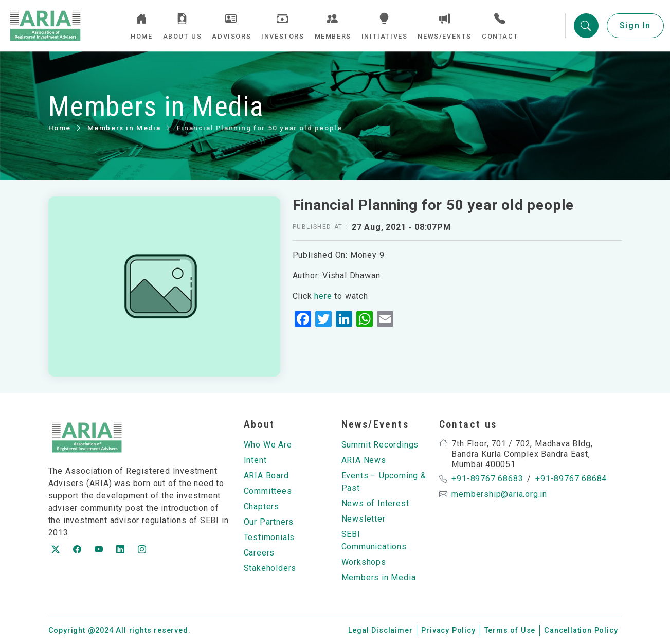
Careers (259, 553)
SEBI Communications (374, 540)
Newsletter (364, 519)
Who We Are (268, 445)
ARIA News (364, 460)
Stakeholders (270, 568)
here (323, 296)
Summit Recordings (380, 445)
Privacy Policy (448, 630)
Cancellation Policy (581, 630)
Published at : (320, 227)
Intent (255, 460)
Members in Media (124, 128)
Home (60, 128)
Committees (268, 491)
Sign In (635, 25)
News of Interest (375, 503)
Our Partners (269, 522)
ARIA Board (266, 476)
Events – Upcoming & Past (384, 482)
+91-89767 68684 (571, 479)
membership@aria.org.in (499, 494)
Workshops (364, 562)
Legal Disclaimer (381, 630)
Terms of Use (510, 630)
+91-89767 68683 (487, 479)
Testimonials (269, 537)
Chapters (261, 506)
